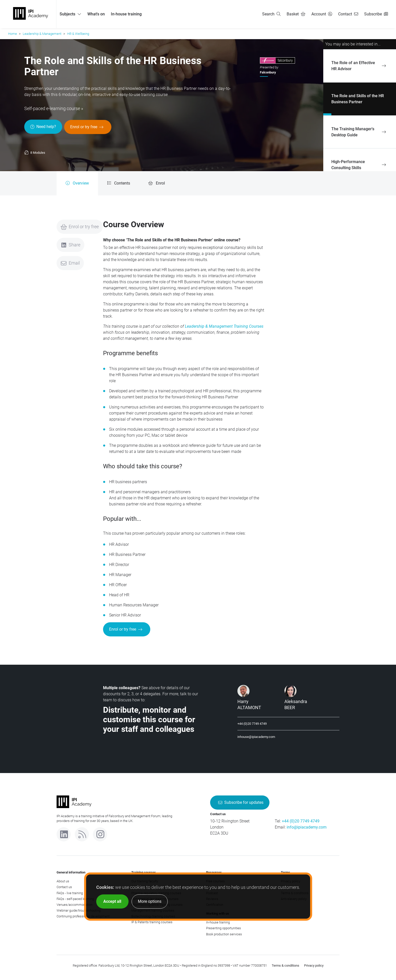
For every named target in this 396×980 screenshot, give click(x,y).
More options (150, 901)
